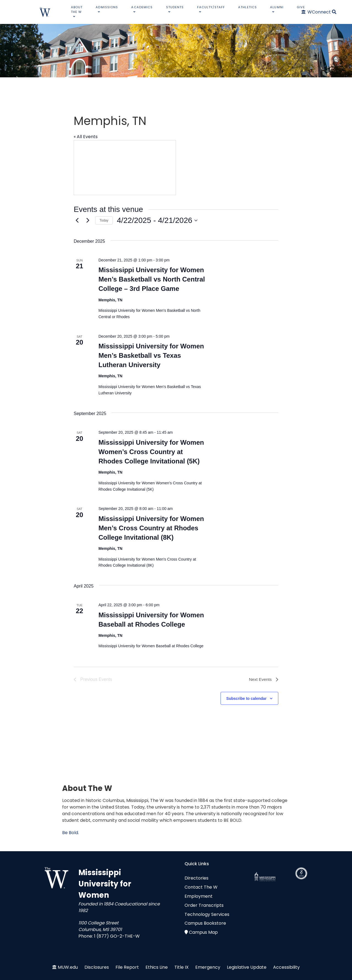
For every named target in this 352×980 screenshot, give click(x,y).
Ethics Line (157, 967)
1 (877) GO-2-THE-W (117, 936)
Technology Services (207, 914)
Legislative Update (247, 967)
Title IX (182, 967)
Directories (196, 878)
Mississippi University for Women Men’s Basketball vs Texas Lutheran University (151, 355)
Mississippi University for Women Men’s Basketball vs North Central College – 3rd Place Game (152, 279)
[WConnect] (316, 12)
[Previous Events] (77, 220)
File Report (127, 967)
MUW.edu (68, 967)
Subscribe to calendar (246, 698)
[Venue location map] (125, 168)
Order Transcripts (204, 905)
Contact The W (201, 887)
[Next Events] (88, 220)
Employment (199, 896)
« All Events (86, 137)
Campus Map (203, 932)
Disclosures (97, 967)
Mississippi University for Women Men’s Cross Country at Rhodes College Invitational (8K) (151, 528)
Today (104, 220)
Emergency (208, 967)
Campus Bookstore (205, 923)
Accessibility (286, 967)
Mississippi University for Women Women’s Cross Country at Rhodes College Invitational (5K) (151, 452)
